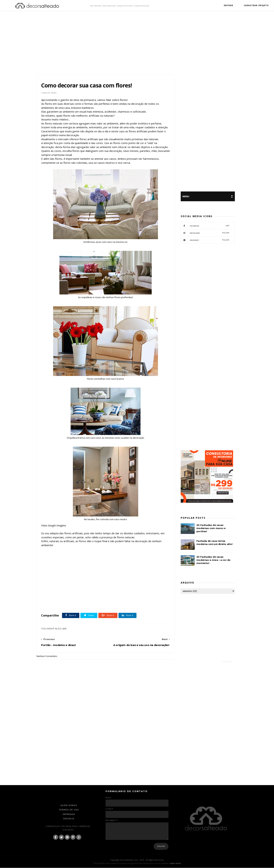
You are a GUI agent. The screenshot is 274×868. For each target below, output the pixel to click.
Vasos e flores (106, 601)
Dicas (78, 601)
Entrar (228, 5)
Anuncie (69, 819)
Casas (62, 601)
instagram (205, 233)
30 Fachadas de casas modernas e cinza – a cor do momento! (213, 560)
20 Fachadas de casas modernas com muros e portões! (211, 528)
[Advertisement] (137, 43)
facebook (205, 226)
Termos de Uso (69, 810)
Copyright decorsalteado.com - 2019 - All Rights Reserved (137, 860)
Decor (70, 601)
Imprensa (69, 814)
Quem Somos (69, 806)
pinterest (205, 240)
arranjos (53, 601)
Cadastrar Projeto (256, 5)
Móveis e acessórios (90, 601)
